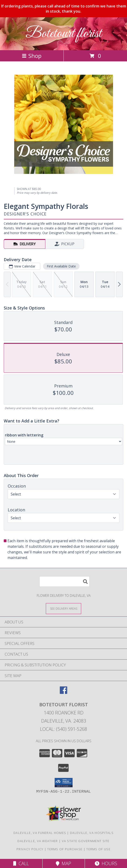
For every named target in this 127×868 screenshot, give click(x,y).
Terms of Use (98, 849)
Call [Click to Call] (21, 863)
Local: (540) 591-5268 (63, 729)
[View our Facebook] (63, 692)
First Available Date (61, 266)
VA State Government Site (86, 841)
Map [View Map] (63, 863)
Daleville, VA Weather (38, 841)
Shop (32, 56)
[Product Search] (64, 582)
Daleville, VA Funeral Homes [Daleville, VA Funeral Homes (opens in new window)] (40, 833)
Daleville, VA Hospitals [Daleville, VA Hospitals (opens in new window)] (92, 833)
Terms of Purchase (65, 849)
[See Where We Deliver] (63, 608)
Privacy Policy (30, 849)
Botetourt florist (64, 34)
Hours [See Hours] (106, 863)
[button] (64, 783)
